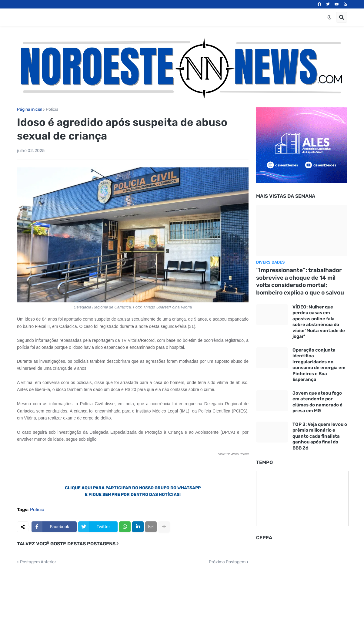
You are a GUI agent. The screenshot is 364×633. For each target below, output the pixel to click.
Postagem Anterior (38, 562)
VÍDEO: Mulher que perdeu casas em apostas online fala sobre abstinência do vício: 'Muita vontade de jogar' (319, 322)
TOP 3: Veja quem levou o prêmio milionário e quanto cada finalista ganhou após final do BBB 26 (320, 436)
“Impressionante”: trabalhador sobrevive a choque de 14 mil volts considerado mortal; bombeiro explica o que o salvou (300, 281)
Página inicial (30, 109)
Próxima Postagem (227, 562)
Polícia (52, 109)
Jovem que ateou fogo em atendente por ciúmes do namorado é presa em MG (317, 402)
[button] (329, 17)
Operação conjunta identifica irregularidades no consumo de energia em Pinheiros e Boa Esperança (319, 365)
